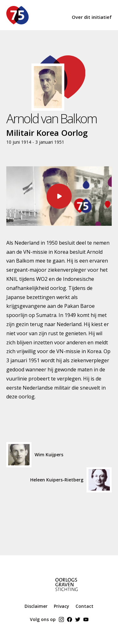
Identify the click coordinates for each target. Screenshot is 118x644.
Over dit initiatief (92, 17)
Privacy (62, 606)
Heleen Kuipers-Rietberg (71, 480)
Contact (84, 606)
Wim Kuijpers (35, 455)
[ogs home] (57, 586)
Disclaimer (36, 606)
